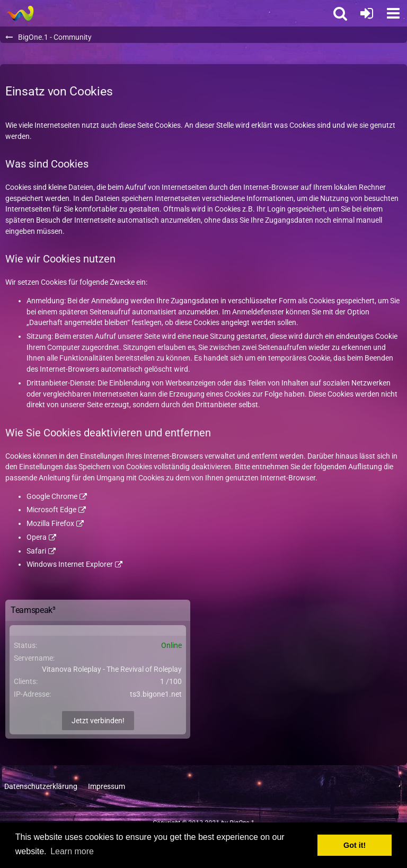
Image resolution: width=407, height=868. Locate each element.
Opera (37, 537)
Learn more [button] (72, 851)
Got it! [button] (355, 845)
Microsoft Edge (51, 510)
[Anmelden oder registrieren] (367, 13)
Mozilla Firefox (50, 523)
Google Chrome (52, 496)
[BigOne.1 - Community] (20, 13)
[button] (393, 13)
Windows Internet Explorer (70, 564)
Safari (36, 551)
